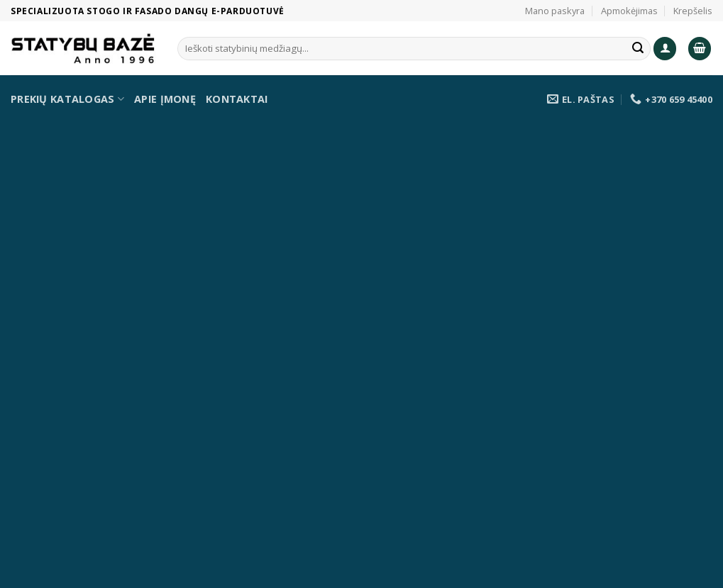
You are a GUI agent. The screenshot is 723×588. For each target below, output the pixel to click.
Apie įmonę (165, 99)
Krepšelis (693, 11)
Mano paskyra (555, 11)
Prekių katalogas (67, 99)
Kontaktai (237, 99)
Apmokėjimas (629, 11)
